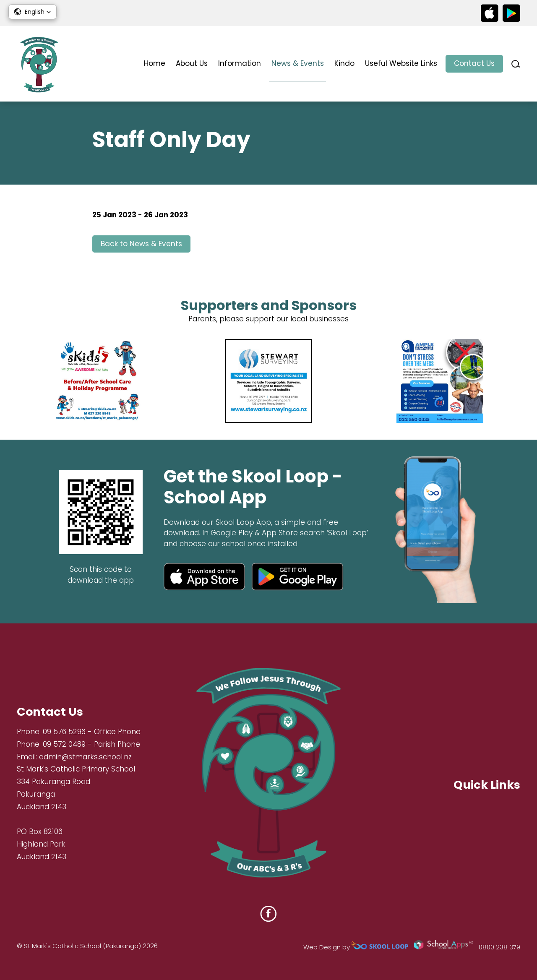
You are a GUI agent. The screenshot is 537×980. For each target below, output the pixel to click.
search (516, 64)
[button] (33, 12)
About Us (192, 63)
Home (155, 63)
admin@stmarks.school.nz (85, 757)
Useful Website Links (401, 63)
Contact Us (474, 63)
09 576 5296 (64, 732)
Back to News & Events (141, 244)
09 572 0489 (64, 744)
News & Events (298, 63)
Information (240, 63)
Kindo (344, 63)
